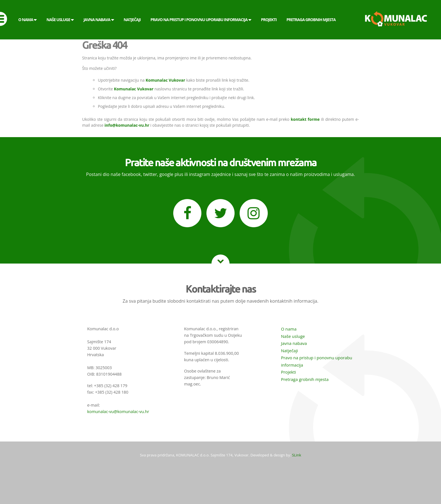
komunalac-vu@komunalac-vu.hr (118, 412)
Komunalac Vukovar (166, 80)
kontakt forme (305, 119)
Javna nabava (294, 343)
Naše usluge (293, 336)
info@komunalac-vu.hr (127, 125)
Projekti (288, 372)
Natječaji (289, 351)
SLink (296, 455)
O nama (289, 329)
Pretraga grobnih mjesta (305, 379)
